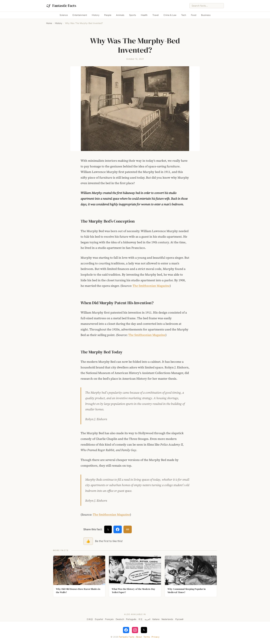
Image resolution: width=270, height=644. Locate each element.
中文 (141, 619)
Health (144, 15)
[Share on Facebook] (118, 529)
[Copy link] (128, 529)
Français (109, 619)
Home (49, 23)
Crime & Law (170, 15)
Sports (133, 15)
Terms (147, 637)
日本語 (90, 619)
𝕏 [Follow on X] (144, 630)
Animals (120, 15)
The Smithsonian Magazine (151, 286)
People (108, 15)
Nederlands (167, 619)
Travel (155, 15)
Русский (179, 619)
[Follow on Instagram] (135, 630)
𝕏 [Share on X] (108, 530)
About (139, 637)
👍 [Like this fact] (88, 541)
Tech (184, 15)
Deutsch (120, 619)
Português (131, 619)
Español (99, 619)
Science (64, 15)
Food (194, 15)
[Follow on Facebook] (126, 630)
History (96, 15)
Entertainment (80, 15)
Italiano (156, 619)
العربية (147, 619)
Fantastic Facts (127, 637)
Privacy (155, 637)
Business (206, 15)
